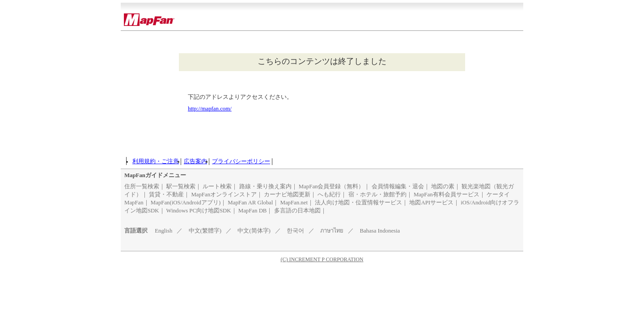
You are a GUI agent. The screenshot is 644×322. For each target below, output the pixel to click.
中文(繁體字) (205, 231)
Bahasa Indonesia (380, 231)
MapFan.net (294, 203)
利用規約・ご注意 (156, 161)
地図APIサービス (431, 203)
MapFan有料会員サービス (447, 195)
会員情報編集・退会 (398, 186)
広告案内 (195, 161)
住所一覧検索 (142, 186)
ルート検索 (217, 186)
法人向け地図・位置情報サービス (358, 203)
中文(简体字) (254, 231)
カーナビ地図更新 (287, 195)
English (163, 231)
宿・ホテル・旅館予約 (377, 195)
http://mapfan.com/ (210, 109)
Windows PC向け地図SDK (199, 211)
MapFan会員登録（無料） (332, 186)
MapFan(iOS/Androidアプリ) (186, 203)
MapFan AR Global (250, 203)
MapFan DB (253, 211)
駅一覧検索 (181, 186)
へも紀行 (329, 195)
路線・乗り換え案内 (265, 186)
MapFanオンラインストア (224, 195)
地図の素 (443, 186)
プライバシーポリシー (241, 161)
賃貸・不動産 (166, 195)
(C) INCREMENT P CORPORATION (322, 259)
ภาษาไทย (332, 231)
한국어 (295, 231)
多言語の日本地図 (297, 211)
